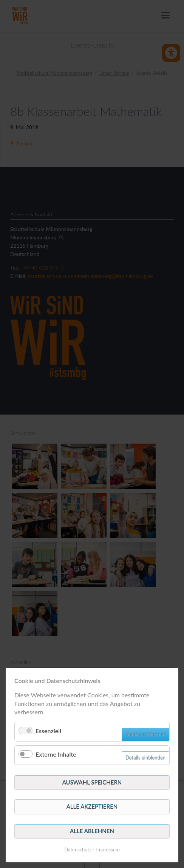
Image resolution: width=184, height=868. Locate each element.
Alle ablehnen (92, 831)
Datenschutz (78, 849)
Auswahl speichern (92, 782)
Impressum (108, 849)
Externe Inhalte (56, 754)
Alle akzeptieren (92, 806)
